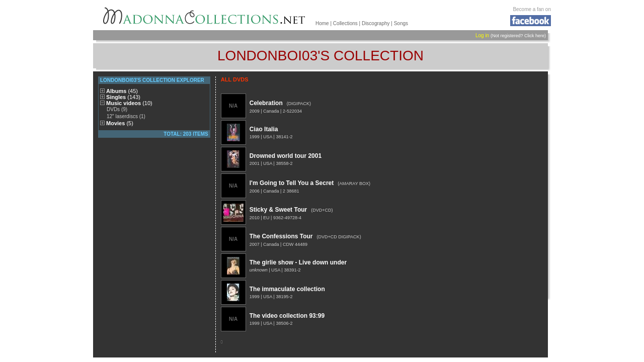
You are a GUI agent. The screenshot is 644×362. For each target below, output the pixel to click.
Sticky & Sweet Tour (278, 210)
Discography (376, 23)
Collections (345, 23)
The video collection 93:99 (287, 316)
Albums (122, 91)
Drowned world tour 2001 (286, 156)
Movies (120, 123)
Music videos (129, 103)
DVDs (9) (117, 109)
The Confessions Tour (281, 236)
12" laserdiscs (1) (126, 116)
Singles (123, 97)
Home (322, 23)
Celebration (266, 103)
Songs (401, 23)
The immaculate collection (287, 289)
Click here (534, 36)
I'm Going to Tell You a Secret (292, 183)
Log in (482, 35)
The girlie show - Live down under (298, 262)
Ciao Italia (264, 129)
